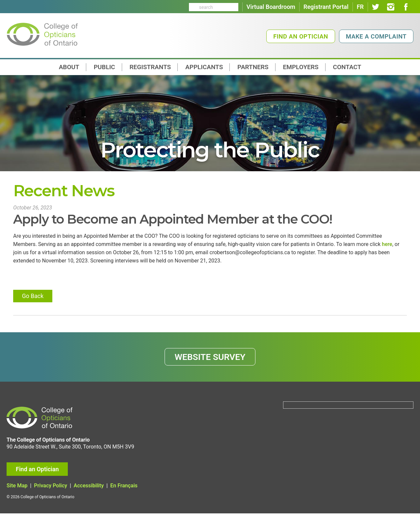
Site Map (17, 490)
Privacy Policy (51, 490)
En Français (124, 490)
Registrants (150, 67)
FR (360, 7)
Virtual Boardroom (271, 7)
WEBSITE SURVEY (210, 360)
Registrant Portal (326, 7)
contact (347, 67)
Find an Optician (301, 36)
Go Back (33, 298)
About (69, 67)
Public (105, 67)
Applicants (204, 67)
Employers (301, 67)
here (387, 245)
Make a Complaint (376, 36)
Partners (253, 67)
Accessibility (89, 490)
